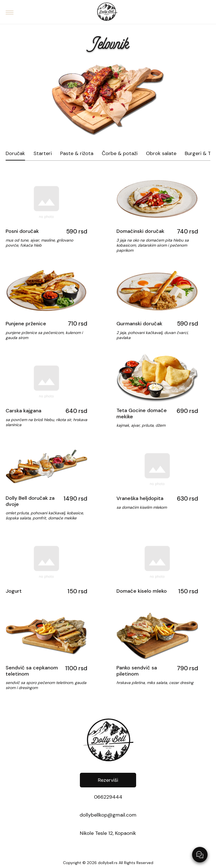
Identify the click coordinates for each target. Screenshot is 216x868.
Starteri (43, 154)
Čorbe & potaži (120, 154)
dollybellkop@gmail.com (108, 815)
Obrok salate (161, 154)
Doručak (15, 154)
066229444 (108, 797)
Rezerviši (108, 780)
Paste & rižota (77, 154)
